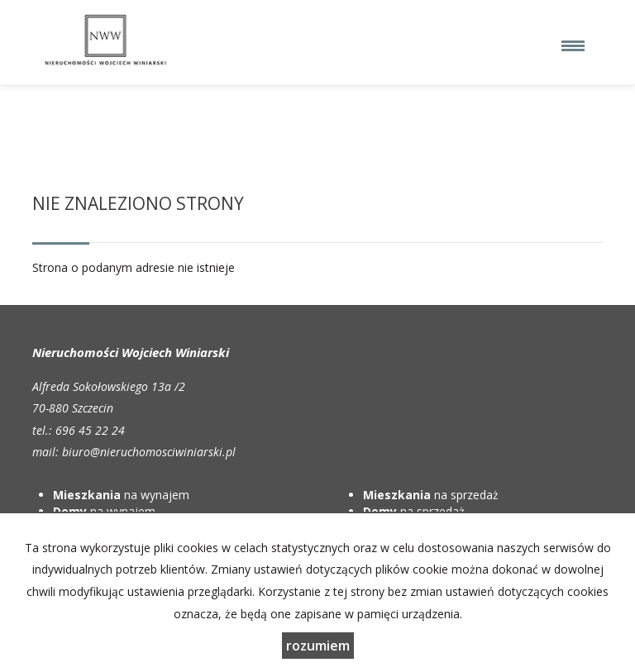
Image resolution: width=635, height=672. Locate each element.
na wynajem (121, 495)
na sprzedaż (431, 495)
